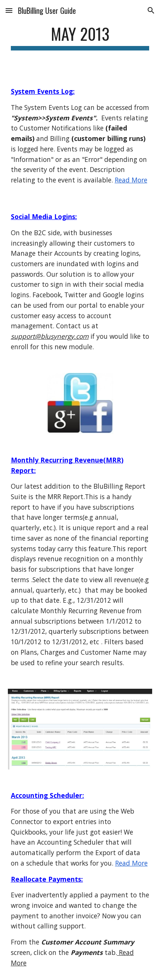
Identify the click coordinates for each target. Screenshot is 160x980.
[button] (9, 10)
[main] (80, 37)
